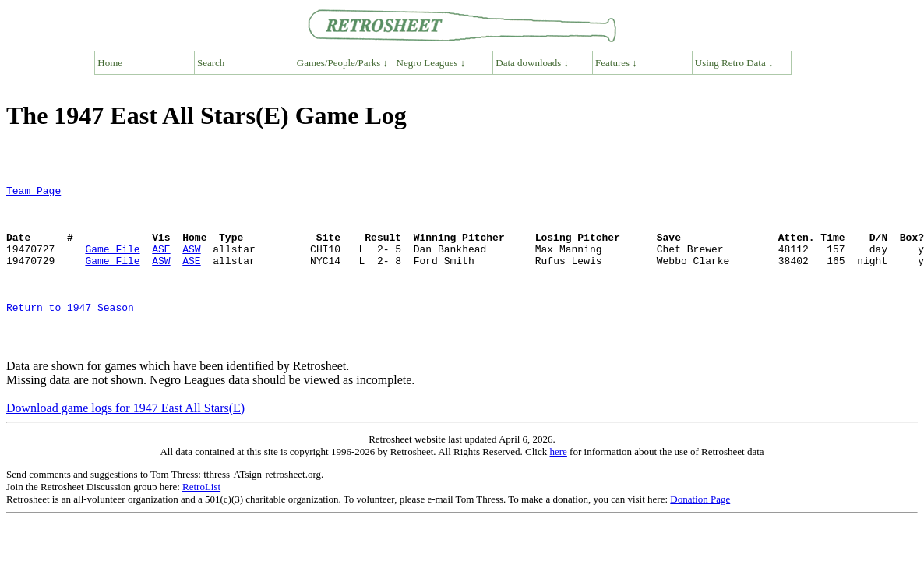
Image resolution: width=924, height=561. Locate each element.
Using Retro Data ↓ (734, 63)
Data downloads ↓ (532, 63)
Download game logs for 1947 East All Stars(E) (125, 441)
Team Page (34, 192)
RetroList (201, 519)
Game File (112, 263)
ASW (191, 263)
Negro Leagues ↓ (431, 63)
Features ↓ (616, 63)
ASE (161, 263)
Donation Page (700, 532)
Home (110, 63)
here (558, 484)
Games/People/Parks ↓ (342, 63)
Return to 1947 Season (70, 333)
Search (211, 63)
